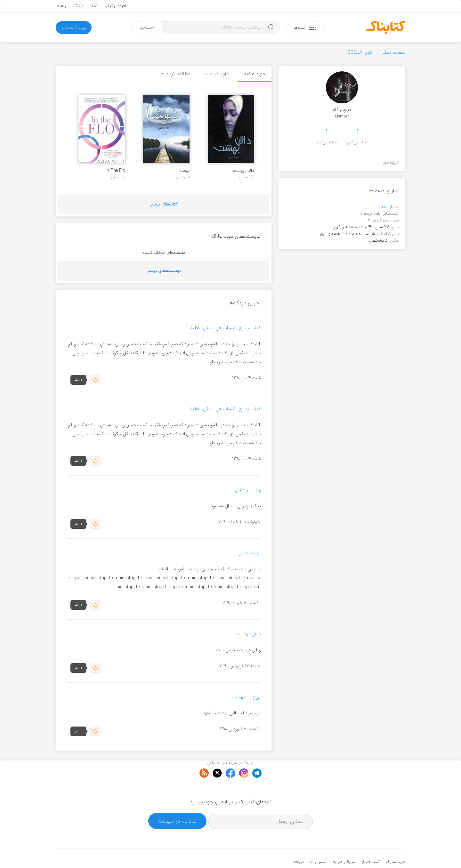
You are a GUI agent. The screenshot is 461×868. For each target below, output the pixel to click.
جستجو (147, 27)
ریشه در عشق (248, 490)
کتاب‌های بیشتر (164, 204)
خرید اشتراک (396, 842)
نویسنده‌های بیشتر (164, 271)
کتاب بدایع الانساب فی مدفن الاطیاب (224, 328)
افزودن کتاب (115, 6)
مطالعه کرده (176, 74)
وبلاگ (78, 6)
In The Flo (115, 171)
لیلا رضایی (183, 177)
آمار (94, 6)
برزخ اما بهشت (247, 697)
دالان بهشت (244, 171)
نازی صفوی (247, 177)
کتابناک (372, 852)
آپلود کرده (218, 74)
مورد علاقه (255, 74)
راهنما (61, 6)
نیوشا (185, 171)
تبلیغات (298, 842)
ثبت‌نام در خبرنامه (177, 801)
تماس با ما (318, 842)
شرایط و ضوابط (344, 842)
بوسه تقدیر (250, 553)
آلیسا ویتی (118, 177)
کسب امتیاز (371, 842)
